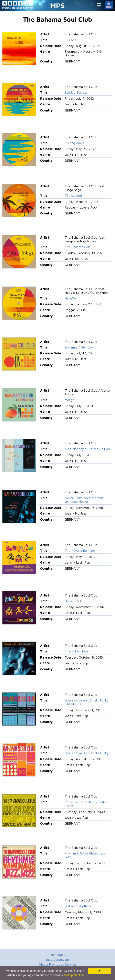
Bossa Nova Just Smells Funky (87, 753)
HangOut (71, 298)
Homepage (58, 955)
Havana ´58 (73, 601)
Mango (69, 400)
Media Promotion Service (58, 964)
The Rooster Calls (77, 247)
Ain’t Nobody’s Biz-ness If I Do (87, 449)
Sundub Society (76, 92)
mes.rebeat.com (57, 959)
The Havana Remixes (80, 551)
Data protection (74, 975)
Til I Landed (73, 196)
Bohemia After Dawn (80, 347)
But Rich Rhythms (78, 906)
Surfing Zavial (75, 143)
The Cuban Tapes (77, 651)
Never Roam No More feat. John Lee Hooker (84, 500)
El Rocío (71, 40)
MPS (57, 5)
